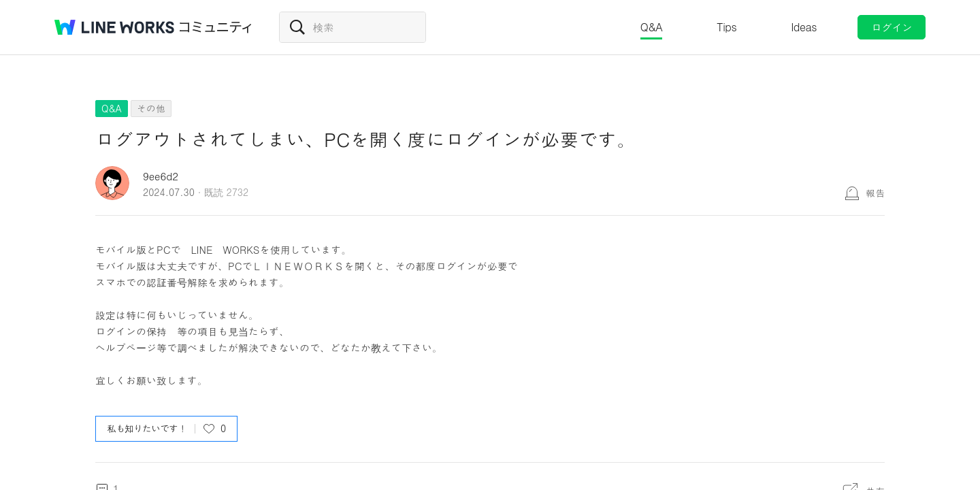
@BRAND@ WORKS (114, 27)
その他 (151, 108)
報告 (875, 193)
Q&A (652, 27)
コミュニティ (216, 27)
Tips (726, 27)
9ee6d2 (161, 176)
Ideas (804, 27)
